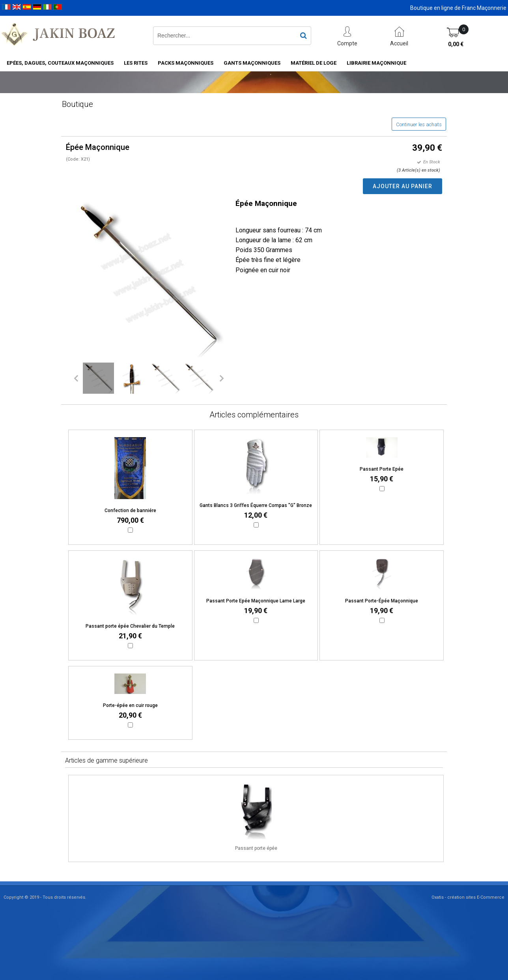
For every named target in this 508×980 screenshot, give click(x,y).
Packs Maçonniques (186, 63)
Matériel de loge (314, 63)
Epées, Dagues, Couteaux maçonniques (60, 63)
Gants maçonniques (252, 63)
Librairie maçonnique (376, 63)
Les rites (136, 63)
